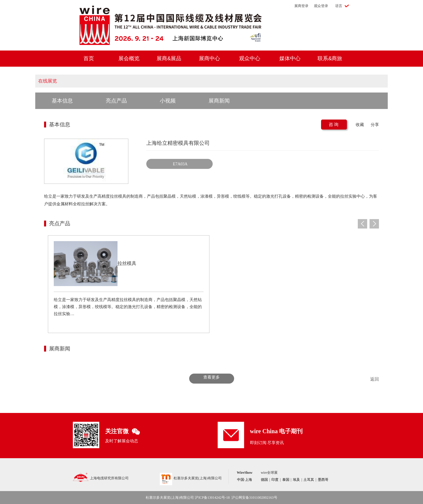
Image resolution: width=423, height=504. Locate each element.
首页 (89, 58)
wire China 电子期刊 (276, 431)
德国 (264, 480)
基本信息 (62, 101)
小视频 (168, 101)
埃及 (296, 480)
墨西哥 (323, 480)
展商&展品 (169, 58)
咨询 (334, 125)
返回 (375, 379)
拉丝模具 (127, 263)
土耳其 (309, 480)
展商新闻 (219, 101)
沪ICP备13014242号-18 (212, 498)
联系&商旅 (330, 58)
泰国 (286, 480)
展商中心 (209, 58)
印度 (275, 480)
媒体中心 (290, 58)
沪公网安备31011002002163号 (254, 498)
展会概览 (129, 58)
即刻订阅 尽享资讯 (267, 443)
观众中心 (250, 58)
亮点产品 (116, 101)
